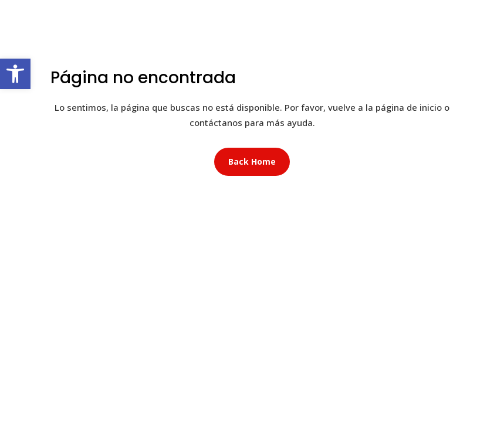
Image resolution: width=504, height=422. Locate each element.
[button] (15, 74)
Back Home (252, 161)
